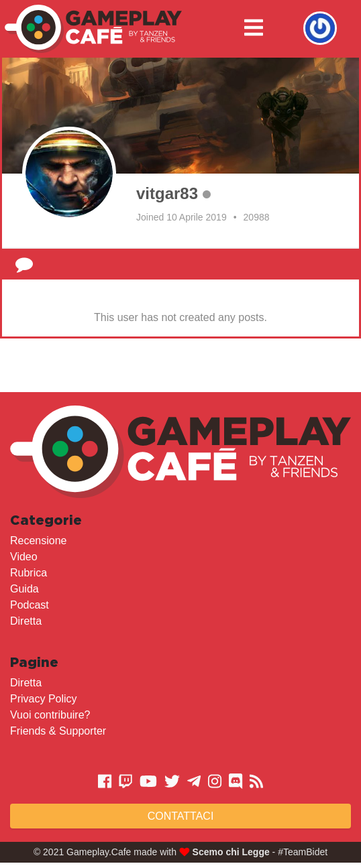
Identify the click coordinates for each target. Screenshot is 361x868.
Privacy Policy (44, 699)
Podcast (30, 605)
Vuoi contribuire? (50, 715)
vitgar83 (167, 193)
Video (24, 557)
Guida (24, 589)
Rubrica (29, 573)
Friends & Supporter (58, 731)
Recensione (39, 541)
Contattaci (181, 816)
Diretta (26, 621)
